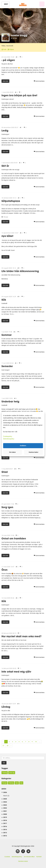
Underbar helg (10, 401)
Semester (7, 366)
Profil (4, 49)
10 (36, 742)
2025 (4, 799)
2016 (4, 826)
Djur (17, 783)
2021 (4, 811)
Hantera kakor (23, 861)
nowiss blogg (19, 35)
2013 (4, 833)
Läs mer (5, 81)
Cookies (7, 857)
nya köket (7, 236)
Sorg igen (7, 507)
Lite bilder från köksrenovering (20, 271)
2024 (4, 802)
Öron (4, 570)
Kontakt (39, 857)
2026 (4, 792)
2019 (4, 817)
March (5, 796)
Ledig (5, 130)
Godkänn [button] (23, 446)
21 (3, 746)
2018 (4, 820)
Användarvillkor (29, 857)
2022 (4, 808)
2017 (4, 823)
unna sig (12, 773)
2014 (4, 829)
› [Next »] (11, 746)
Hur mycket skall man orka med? (21, 636)
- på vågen (8, 60)
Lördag (6, 707)
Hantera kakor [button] (34, 452)
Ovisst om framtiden (14, 538)
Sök (4, 763)
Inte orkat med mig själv (16, 672)
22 (8, 746)
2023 (4, 805)
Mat (21, 783)
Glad (5, 472)
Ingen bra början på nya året (19, 95)
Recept (6, 217)
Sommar (7, 335)
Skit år (5, 166)
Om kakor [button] (12, 452)
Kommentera (39, 81)
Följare (11, 49)
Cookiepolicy (8, 436)
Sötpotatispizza (11, 201)
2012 (4, 836)
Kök (4, 300)
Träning (5, 773)
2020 (4, 814)
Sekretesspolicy (17, 857)
